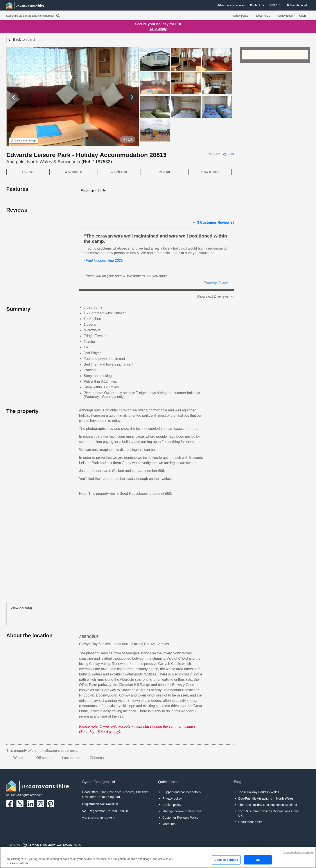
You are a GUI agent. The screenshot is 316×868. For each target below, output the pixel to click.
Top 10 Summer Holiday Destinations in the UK (269, 813)
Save (217, 154)
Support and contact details (181, 792)
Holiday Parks (240, 16)
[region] (158, 857)
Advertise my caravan (231, 5)
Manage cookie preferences (182, 811)
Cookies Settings (226, 860)
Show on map (210, 172)
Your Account (297, 5)
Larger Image (24, 141)
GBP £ (275, 5)
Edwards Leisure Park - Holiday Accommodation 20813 (86, 155)
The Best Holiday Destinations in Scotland (268, 805)
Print (231, 154)
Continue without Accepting (298, 852)
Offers (303, 16)
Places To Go (262, 16)
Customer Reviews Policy (180, 818)
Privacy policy (172, 798)
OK (258, 860)
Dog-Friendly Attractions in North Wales (266, 798)
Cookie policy (172, 805)
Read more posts (250, 822)
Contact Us (257, 5)
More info (169, 824)
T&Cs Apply (158, 29)
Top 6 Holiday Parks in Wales (259, 792)
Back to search (25, 40)
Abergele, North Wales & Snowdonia (59, 162)
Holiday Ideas (285, 16)
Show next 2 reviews (213, 296)
